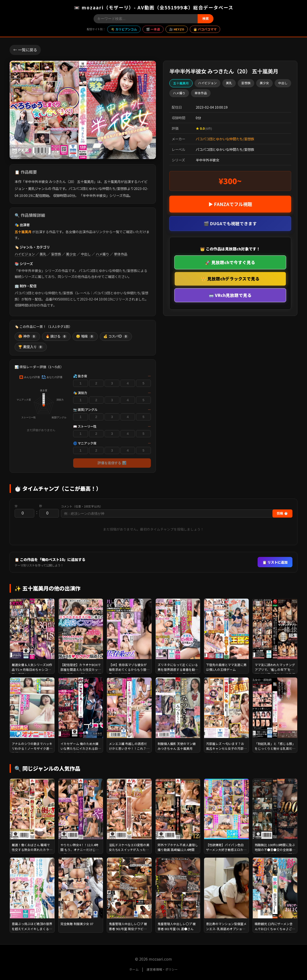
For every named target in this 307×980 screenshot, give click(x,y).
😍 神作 (27, 337)
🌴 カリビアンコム (124, 29)
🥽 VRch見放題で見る (230, 295)
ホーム (134, 969)
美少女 (71, 254)
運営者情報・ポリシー (162, 969)
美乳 (43, 254)
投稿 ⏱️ (282, 513)
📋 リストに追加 (275, 562)
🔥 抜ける (56, 337)
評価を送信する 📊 (112, 463)
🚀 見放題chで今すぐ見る (230, 262)
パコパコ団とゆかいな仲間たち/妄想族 (225, 139)
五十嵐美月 (23, 232)
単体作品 (121, 254)
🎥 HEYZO (177, 29)
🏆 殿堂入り (31, 347)
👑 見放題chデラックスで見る (230, 279)
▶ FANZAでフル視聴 (230, 204)
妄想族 (56, 254)
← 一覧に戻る (25, 50)
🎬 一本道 (153, 29)
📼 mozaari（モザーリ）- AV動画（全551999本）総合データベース (154, 7)
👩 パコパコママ (205, 29)
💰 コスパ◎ (116, 337)
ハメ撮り (102, 254)
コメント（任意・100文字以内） (82, 506)
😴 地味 (85, 337)
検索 (206, 19)
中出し (86, 254)
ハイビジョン (25, 254)
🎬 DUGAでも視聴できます (230, 223)
